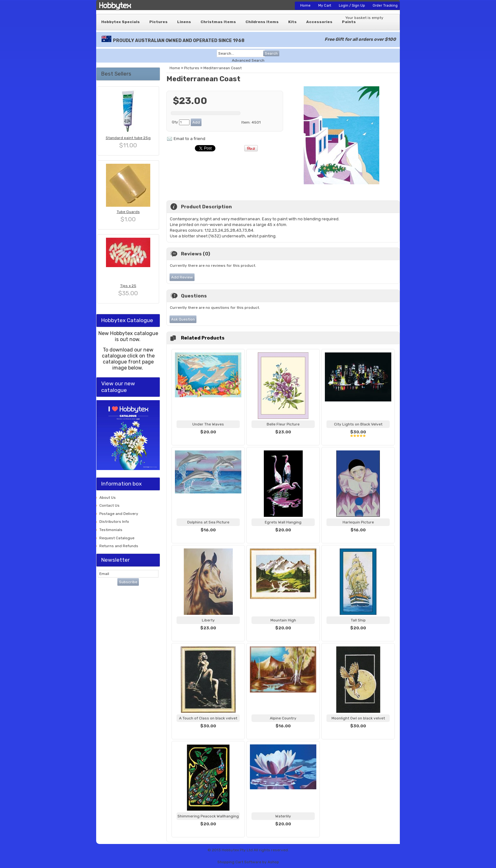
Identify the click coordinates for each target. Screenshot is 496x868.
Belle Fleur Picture (283, 424)
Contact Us (109, 505)
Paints (349, 22)
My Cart (325, 6)
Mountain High (283, 620)
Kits (292, 22)
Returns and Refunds (119, 546)
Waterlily (283, 816)
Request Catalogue (117, 538)
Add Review (182, 277)
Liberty (208, 620)
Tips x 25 (128, 286)
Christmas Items (218, 22)
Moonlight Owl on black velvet (358, 718)
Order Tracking (385, 6)
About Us (108, 498)
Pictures (158, 22)
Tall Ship (358, 620)
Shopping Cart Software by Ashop (248, 862)
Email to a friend (189, 139)
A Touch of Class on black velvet (208, 718)
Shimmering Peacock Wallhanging (208, 816)
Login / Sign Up (352, 6)
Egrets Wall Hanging (283, 522)
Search (271, 53)
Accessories (319, 22)
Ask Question (183, 319)
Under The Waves (208, 424)
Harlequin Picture (358, 522)
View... (208, 440)
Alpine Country (283, 718)
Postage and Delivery (119, 514)
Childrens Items (262, 22)
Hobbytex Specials (121, 22)
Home (305, 6)
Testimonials (111, 530)
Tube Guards (128, 212)
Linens (184, 22)
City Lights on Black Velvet (358, 424)
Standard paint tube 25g (128, 138)
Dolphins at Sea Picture (208, 522)
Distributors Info (114, 522)
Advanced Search (248, 60)
